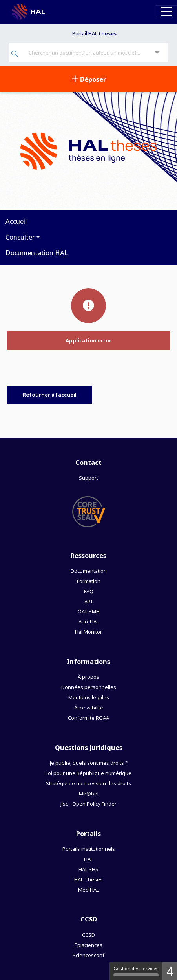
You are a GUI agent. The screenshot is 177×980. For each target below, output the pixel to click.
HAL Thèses (88, 879)
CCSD (88, 935)
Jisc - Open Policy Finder (88, 804)
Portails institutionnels (89, 849)
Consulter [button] (20, 237)
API (88, 602)
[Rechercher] (15, 54)
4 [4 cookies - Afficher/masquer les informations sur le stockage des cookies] (170, 971)
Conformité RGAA (88, 718)
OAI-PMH (89, 611)
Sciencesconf (88, 955)
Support (88, 478)
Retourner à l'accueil (50, 395)
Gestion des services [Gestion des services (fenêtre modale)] (136, 971)
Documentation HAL (37, 253)
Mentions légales (89, 697)
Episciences (88, 945)
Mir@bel (89, 794)
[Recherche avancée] (157, 53)
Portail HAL (94, 33)
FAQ (89, 591)
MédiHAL (88, 890)
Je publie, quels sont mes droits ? (89, 763)
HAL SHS (88, 869)
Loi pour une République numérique (88, 773)
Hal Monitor (88, 632)
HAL (88, 859)
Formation (89, 581)
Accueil (16, 221)
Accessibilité (89, 708)
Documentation (89, 571)
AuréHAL (89, 622)
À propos (88, 677)
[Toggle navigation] (166, 12)
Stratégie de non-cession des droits (88, 783)
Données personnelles (89, 687)
